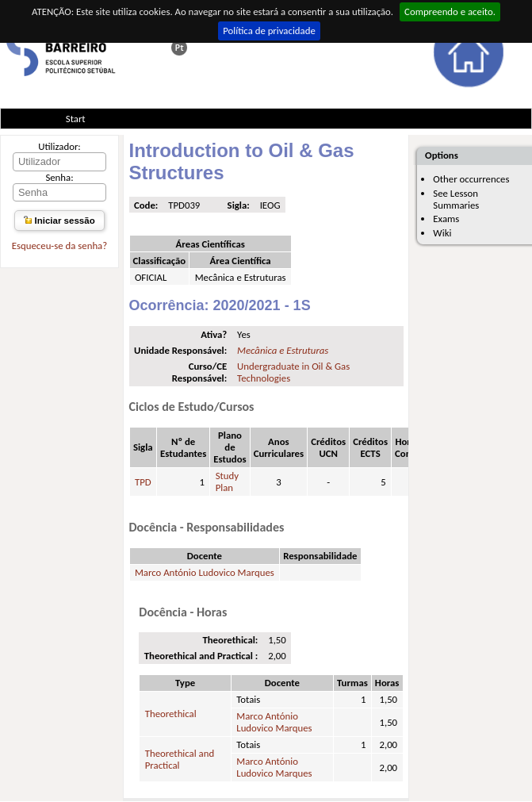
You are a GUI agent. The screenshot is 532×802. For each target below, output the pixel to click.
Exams (446, 219)
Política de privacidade (269, 31)
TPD (143, 482)
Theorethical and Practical (180, 759)
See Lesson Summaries (456, 199)
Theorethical (171, 714)
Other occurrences (471, 179)
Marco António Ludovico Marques (205, 572)
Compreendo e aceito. (450, 12)
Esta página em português (179, 48)
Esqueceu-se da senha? (59, 246)
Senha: (59, 177)
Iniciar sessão (59, 221)
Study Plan (227, 482)
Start (76, 119)
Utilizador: (59, 146)
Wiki (442, 233)
